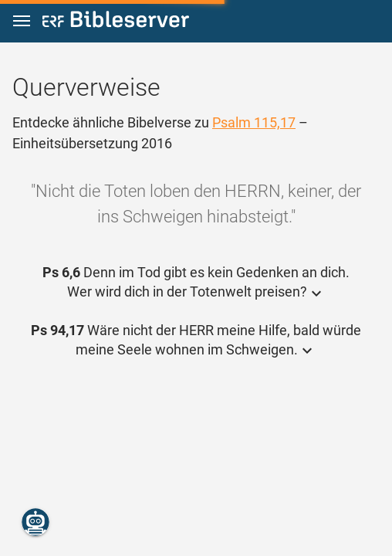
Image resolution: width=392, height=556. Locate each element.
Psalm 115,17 (254, 122)
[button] (22, 21)
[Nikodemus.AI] (35, 522)
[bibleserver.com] (116, 22)
